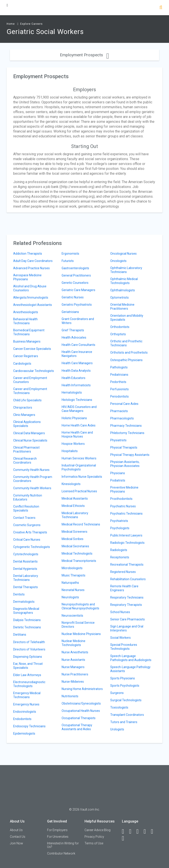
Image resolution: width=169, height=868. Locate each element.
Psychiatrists (119, 521)
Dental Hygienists (25, 569)
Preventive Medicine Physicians (124, 489)
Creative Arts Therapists (30, 532)
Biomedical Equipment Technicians (29, 332)
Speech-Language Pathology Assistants (130, 669)
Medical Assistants (75, 498)
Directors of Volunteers (29, 649)
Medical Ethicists (73, 506)
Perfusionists (119, 389)
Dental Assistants (25, 561)
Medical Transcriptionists (79, 561)
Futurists (68, 261)
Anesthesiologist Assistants (33, 305)
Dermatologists (24, 602)
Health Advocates (74, 337)
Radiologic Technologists (127, 543)
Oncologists (118, 261)
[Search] (161, 8)
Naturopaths (70, 583)
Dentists (19, 594)
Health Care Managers (77, 363)
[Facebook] (125, 832)
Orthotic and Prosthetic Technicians (126, 343)
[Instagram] (147, 832)
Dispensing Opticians (28, 657)
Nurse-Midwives (73, 682)
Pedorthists (118, 382)
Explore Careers (31, 24)
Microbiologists (72, 568)
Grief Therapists (73, 330)
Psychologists (120, 528)
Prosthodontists (121, 499)
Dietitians (20, 635)
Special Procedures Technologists (124, 647)
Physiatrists (118, 440)
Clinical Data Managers (29, 433)
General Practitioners (76, 275)
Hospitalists (70, 451)
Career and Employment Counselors (30, 380)
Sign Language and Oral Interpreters (127, 628)
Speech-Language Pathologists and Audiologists (131, 658)
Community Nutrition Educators (28, 497)
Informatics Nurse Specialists (82, 477)
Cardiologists (22, 364)
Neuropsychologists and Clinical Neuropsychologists (80, 606)
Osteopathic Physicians (126, 360)
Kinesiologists (71, 484)
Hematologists (72, 392)
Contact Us (18, 837)
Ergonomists (70, 254)
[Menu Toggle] (7, 5)
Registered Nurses (123, 572)
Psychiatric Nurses (123, 506)
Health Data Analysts (76, 371)
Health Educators (73, 378)
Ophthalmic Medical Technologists (124, 281)
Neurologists (70, 597)
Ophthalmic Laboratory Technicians (126, 270)
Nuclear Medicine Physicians (81, 634)
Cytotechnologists (26, 554)
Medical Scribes (73, 539)
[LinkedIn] (132, 832)
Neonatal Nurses (73, 590)
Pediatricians (119, 375)
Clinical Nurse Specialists (30, 440)
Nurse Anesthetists (75, 652)
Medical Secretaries (75, 546)
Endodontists (22, 719)
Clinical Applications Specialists (27, 424)
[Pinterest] (154, 832)
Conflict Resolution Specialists (26, 508)
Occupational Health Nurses (81, 711)
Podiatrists (118, 480)
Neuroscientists (72, 616)
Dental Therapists (26, 587)
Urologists (117, 729)
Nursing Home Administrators (82, 689)
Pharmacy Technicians (126, 426)
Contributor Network (61, 853)
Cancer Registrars (26, 356)
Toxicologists (119, 707)
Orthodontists (120, 327)
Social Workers (120, 638)
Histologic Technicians (77, 400)
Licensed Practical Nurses (79, 491)
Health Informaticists (76, 385)
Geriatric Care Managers (78, 290)
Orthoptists (118, 334)
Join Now (17, 843)
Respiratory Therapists (126, 605)
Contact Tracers (24, 518)
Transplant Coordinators (127, 715)
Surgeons (117, 693)
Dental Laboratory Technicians (26, 578)
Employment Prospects (84, 55)
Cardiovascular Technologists (34, 371)
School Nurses (120, 612)
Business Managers (27, 341)
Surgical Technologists (126, 700)
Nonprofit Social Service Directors (78, 625)
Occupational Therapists (79, 718)
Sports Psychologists (125, 686)
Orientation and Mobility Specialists (127, 318)
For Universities (58, 837)
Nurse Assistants (73, 660)
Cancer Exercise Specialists (32, 349)
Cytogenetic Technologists (32, 547)
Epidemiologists (24, 733)
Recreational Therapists (127, 565)
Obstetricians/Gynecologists (81, 703)
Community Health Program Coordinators (33, 479)
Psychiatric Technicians (126, 514)
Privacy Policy (94, 837)
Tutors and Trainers (124, 722)
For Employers (57, 830)
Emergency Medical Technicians (27, 695)
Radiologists (119, 550)
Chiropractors (23, 407)
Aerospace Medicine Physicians (27, 277)
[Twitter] (140, 832)
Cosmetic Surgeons (27, 525)
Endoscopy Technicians (29, 726)
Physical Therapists (124, 447)
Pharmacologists (122, 418)
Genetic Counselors (75, 283)
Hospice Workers (73, 444)
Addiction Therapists (28, 254)
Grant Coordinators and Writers (78, 321)
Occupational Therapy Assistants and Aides (77, 727)
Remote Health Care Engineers (124, 588)
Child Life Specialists (27, 400)
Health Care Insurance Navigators (77, 354)
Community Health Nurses (31, 470)
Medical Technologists (77, 553)
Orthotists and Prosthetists (129, 353)
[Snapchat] (125, 838)
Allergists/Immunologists (31, 298)
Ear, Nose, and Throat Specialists (28, 666)
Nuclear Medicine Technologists (73, 643)
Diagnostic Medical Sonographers (26, 611)
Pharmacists (119, 411)
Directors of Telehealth (29, 642)
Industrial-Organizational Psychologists (79, 467)
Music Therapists (73, 575)
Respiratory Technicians (127, 597)
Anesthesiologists (26, 312)
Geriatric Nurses (73, 297)
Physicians (118, 473)
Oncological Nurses (123, 254)
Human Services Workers (79, 458)
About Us (16, 830)
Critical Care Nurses (27, 540)
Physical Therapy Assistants (130, 455)
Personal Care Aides (124, 404)
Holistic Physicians (74, 418)
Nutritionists (70, 696)
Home (11, 24)
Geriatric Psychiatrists (77, 305)
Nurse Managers (73, 667)
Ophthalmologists (123, 290)
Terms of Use (94, 843)
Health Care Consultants (78, 345)
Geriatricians (70, 312)
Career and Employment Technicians (30, 391)
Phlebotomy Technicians (127, 433)
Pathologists (119, 367)
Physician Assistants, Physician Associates (125, 464)
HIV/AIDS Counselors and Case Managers (79, 409)
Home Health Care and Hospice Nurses (77, 434)
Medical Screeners (74, 532)
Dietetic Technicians (27, 627)
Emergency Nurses (26, 704)
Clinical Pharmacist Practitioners (26, 449)
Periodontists (119, 396)
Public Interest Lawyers (126, 535)
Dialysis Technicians (27, 620)
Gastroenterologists (75, 268)
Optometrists (119, 298)
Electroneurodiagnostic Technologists (29, 684)
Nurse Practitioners (75, 674)
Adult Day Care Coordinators (33, 261)
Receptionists (120, 557)
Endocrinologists (25, 712)
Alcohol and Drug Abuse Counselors (30, 288)
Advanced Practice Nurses (31, 268)
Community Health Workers (32, 488)
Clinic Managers (24, 415)
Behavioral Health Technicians (25, 321)
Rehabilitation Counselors (128, 579)
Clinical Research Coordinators (25, 461)
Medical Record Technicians (81, 524)
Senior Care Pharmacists (128, 619)
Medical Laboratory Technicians (75, 515)
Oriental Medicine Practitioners (122, 307)
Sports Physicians (123, 678)
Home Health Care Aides (79, 425)
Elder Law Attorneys (27, 675)
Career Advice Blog (97, 830)
